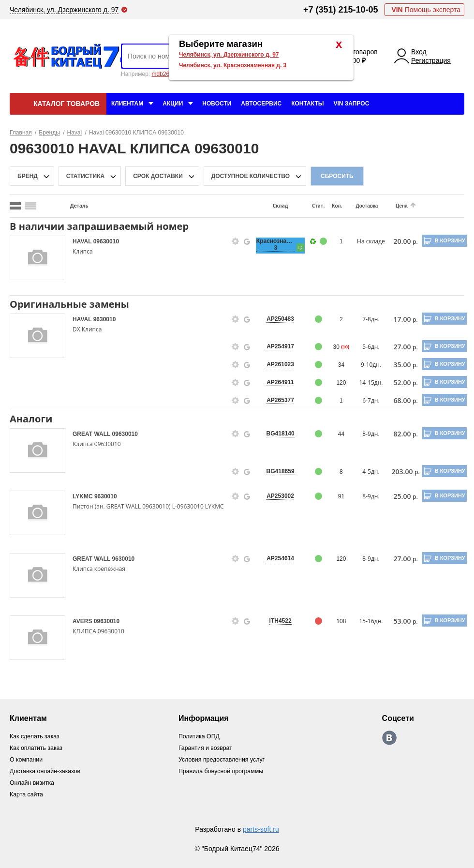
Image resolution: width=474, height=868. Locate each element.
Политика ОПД (201, 736)
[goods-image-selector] (37, 258)
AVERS (83, 621)
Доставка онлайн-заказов (47, 771)
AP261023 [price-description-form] (276, 364)
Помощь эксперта (426, 10)
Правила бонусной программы (224, 771)
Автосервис (261, 104)
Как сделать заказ (36, 736)
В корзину (445, 240)
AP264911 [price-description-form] (276, 382)
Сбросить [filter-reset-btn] (337, 176)
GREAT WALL (92, 434)
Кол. (332, 206)
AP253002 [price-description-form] (276, 496)
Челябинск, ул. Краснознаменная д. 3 (233, 65)
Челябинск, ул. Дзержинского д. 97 (229, 55)
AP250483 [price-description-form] (276, 319)
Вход (419, 52)
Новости (217, 104)
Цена (395, 206)
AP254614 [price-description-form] (276, 558)
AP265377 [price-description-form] (276, 400)
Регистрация (431, 60)
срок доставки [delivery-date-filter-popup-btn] (158, 176)
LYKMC (83, 496)
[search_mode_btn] (15, 206)
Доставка (361, 206)
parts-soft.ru (261, 829)
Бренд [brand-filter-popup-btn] (28, 176)
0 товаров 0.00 (362, 56)
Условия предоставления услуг (225, 759)
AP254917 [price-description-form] (276, 346)
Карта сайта (27, 794)
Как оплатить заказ (37, 748)
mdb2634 (163, 74)
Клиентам (127, 104)
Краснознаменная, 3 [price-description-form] (277, 244)
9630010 (105, 319)
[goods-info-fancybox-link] (233, 241)
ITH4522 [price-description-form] (277, 621)
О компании (27, 759)
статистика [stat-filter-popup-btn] (85, 176)
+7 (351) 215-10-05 (341, 10)
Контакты (307, 104)
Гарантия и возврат (208, 748)
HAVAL (83, 241)
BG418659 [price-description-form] (277, 471)
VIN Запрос (351, 104)
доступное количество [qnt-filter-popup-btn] (251, 176)
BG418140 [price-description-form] (277, 434)
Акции (173, 104)
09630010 (106, 241)
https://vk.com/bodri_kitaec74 (392, 738)
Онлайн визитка (33, 783)
